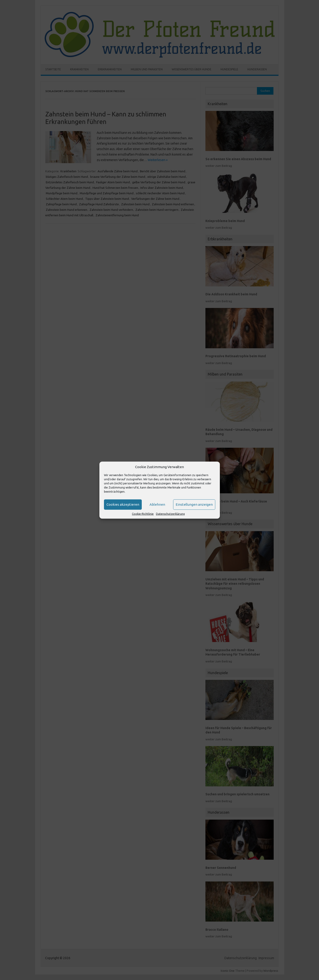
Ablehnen (157, 504)
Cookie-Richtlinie (143, 514)
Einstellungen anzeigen (194, 504)
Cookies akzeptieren (123, 504)
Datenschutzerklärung (170, 514)
